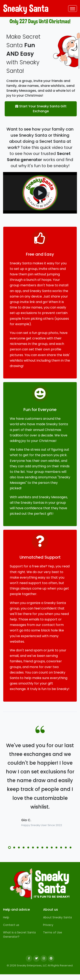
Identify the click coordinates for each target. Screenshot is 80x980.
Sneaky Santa (18, 8)
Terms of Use (53, 932)
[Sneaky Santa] (40, 884)
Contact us (11, 925)
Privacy (48, 925)
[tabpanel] (40, 784)
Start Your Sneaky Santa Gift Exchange (41, 109)
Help (6, 917)
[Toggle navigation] (73, 9)
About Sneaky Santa (57, 917)
